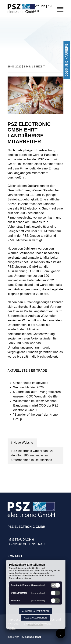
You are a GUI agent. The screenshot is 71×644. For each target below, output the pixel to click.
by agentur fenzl (35, 624)
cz (37, 6)
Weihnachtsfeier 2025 (28, 387)
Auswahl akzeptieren (35, 611)
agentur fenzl (33, 637)
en (50, 6)
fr (37, 11)
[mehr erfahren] (38, 585)
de (44, 6)
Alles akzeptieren (35, 618)
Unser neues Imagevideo (31, 383)
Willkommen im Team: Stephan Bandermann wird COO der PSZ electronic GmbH (36, 405)
